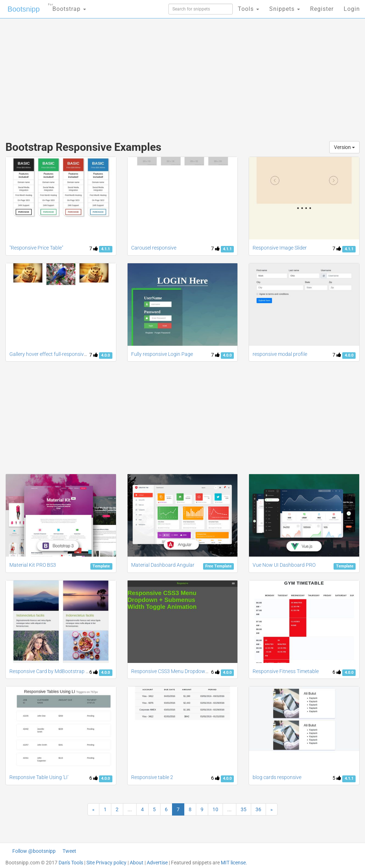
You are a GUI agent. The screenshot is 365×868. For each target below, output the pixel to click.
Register (322, 9)
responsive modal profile (280, 354)
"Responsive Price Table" (36, 248)
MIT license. (234, 863)
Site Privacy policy (106, 863)
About (137, 863)
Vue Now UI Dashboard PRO (284, 565)
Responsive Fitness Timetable (286, 671)
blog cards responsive (277, 777)
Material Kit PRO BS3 (33, 565)
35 (244, 809)
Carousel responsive (154, 248)
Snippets (285, 9)
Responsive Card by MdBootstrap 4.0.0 (53, 671)
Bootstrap (67, 7)
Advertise (157, 863)
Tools (248, 9)
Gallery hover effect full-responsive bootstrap (60, 354)
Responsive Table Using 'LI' (39, 777)
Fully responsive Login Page (162, 354)
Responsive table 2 (152, 777)
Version (344, 147)
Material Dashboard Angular (163, 565)
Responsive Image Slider (280, 248)
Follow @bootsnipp (34, 851)
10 (215, 809)
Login (352, 9)
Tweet (69, 851)
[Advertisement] (123, 76)
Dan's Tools (71, 863)
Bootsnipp (24, 9)
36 (258, 809)
